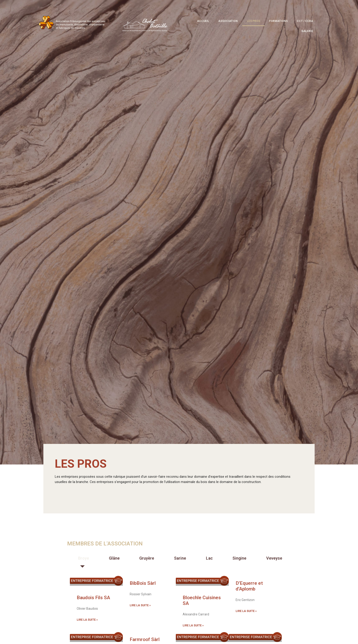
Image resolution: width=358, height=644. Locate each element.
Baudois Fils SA (93, 598)
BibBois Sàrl (143, 583)
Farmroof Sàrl (145, 639)
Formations (278, 21)
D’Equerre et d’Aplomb (249, 586)
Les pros (253, 21)
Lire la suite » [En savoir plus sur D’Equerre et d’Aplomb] (246, 611)
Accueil (203, 21)
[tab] (83, 558)
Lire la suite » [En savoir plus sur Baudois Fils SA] (87, 620)
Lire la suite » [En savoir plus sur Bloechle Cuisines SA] (193, 625)
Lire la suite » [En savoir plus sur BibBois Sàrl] (140, 605)
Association (228, 21)
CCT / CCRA (305, 21)
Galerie (307, 31)
